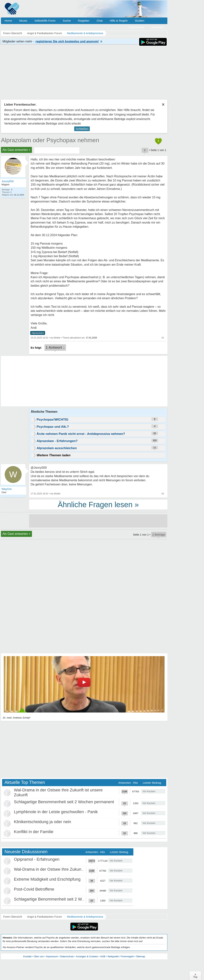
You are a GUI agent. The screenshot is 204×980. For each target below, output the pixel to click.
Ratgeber (84, 21)
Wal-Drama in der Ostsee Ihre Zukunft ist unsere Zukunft (66, 869)
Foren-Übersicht (13, 917)
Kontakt (27, 956)
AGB (103, 956)
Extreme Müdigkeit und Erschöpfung (47, 879)
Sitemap (141, 956)
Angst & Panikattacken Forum (44, 917)
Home (8, 21)
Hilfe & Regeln (119, 21)
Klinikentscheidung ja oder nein (43, 822)
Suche (67, 21)
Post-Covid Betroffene (34, 889)
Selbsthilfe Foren (45, 21)
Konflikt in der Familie (34, 832)
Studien (140, 21)
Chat (100, 21)
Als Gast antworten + (16, 150)
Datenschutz (67, 956)
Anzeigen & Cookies (87, 956)
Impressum (52, 956)
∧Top (195, 976)
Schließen (82, 129)
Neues (23, 21)
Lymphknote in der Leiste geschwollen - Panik (56, 812)
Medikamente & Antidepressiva (85, 917)
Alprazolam (38, 333)
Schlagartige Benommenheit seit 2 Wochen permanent (64, 802)
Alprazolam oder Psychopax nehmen (50, 140)
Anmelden (157, 27)
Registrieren (136, 27)
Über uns (39, 956)
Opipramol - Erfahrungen (37, 859)
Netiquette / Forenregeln (121, 956)
